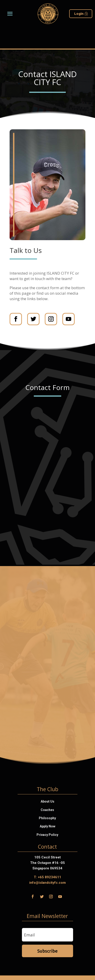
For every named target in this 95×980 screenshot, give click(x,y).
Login (79, 14)
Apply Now (47, 826)
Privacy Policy (47, 835)
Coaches (47, 810)
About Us (47, 801)
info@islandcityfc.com (47, 883)
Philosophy (47, 818)
